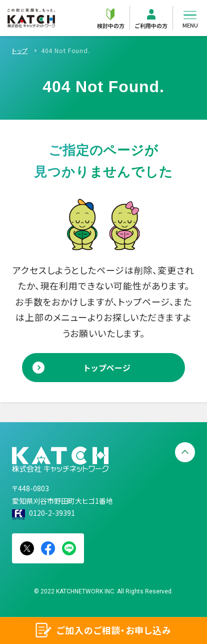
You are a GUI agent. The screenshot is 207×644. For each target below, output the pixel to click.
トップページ (107, 368)
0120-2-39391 (52, 513)
